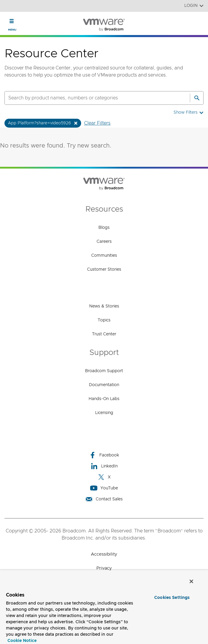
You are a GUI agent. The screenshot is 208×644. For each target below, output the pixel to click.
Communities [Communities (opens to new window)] (104, 256)
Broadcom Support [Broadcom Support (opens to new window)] (104, 371)
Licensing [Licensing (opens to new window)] (104, 413)
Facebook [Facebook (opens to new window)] (104, 455)
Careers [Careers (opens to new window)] (104, 242)
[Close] (191, 581)
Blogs (104, 228)
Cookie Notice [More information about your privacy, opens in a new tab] (22, 641)
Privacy (104, 568)
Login (194, 6)
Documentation (104, 385)
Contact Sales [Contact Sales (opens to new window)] (104, 499)
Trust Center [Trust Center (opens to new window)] (104, 334)
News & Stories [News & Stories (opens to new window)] (104, 306)
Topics (104, 320)
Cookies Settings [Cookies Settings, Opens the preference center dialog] (172, 598)
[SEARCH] (91, 98)
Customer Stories (104, 269)
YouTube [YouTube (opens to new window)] (104, 488)
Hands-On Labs (104, 399)
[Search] (197, 98)
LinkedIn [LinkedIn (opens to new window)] (104, 466)
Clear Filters (97, 123)
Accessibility (104, 554)
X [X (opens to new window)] (104, 477)
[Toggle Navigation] (12, 21)
